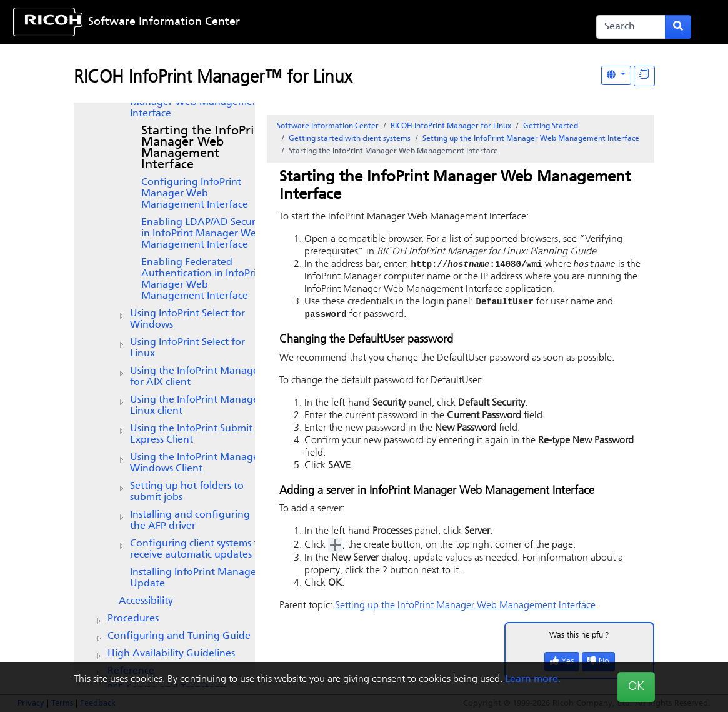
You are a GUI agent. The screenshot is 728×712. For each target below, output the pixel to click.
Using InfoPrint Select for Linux (187, 348)
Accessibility (146, 601)
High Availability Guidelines (171, 654)
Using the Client (191, 434)
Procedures (133, 619)
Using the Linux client (196, 406)
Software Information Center (164, 22)
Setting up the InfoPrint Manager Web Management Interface (196, 103)
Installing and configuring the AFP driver (190, 521)
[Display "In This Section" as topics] (644, 76)
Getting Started (551, 126)
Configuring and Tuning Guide (179, 636)
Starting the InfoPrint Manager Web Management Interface (204, 148)
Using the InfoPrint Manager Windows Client (196, 463)
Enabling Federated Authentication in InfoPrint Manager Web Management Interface (204, 279)
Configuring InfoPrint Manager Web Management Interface (195, 194)
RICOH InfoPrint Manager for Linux (451, 126)
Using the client (196, 377)
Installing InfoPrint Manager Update (195, 578)
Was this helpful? (579, 637)
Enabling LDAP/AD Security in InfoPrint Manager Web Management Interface (204, 234)
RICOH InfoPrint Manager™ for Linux (213, 78)
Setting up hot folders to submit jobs (187, 492)
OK (636, 687)
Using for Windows (187, 319)
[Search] (631, 27)
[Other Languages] (616, 75)
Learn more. (533, 679)
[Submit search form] (678, 27)
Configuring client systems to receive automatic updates (197, 549)
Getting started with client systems (350, 139)
